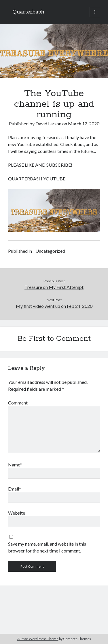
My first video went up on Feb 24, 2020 (54, 306)
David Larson (48, 123)
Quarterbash (28, 12)
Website (17, 513)
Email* (15, 489)
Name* (15, 465)
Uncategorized (50, 251)
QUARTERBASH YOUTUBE (37, 179)
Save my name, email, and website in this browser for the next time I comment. (47, 547)
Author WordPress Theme (38, 639)
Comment (18, 403)
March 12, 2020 (84, 123)
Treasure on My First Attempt (54, 287)
